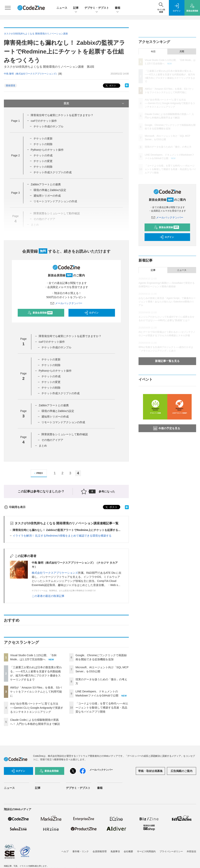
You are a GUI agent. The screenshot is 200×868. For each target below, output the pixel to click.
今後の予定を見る (167, 428)
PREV (38, 473)
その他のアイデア (52, 440)
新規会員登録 (40, 313)
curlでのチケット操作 (44, 121)
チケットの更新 (43, 138)
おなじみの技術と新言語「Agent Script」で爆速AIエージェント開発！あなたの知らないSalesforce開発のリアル (167, 302)
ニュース (62, 8)
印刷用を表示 (15, 507)
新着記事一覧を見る (167, 361)
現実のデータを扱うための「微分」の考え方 (168, 147)
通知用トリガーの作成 (47, 196)
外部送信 (191, 851)
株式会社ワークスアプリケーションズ (55, 573)
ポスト (110, 86)
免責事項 (115, 851)
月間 (182, 52)
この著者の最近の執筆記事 (48, 596)
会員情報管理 (100, 851)
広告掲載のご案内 (182, 771)
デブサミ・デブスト (97, 8)
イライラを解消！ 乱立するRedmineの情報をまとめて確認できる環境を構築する (62, 536)
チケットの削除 (43, 144)
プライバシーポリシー (171, 851)
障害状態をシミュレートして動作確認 (65, 434)
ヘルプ (65, 851)
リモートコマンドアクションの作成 (63, 422)
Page (15, 121)
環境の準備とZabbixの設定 (50, 190)
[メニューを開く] (8, 8)
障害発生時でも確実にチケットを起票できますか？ (62, 115)
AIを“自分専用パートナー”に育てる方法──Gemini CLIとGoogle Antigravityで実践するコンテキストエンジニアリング (37, 708)
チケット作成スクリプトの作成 (53, 172)
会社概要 (128, 851)
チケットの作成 (43, 155)
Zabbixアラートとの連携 (46, 184)
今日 (153, 52)
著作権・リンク (81, 851)
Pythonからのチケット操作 (47, 150)
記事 (76, 8)
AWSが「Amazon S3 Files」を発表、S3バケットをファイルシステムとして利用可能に (36, 692)
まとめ (43, 446)
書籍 (118, 8)
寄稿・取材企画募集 (150, 771)
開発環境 (11, 86)
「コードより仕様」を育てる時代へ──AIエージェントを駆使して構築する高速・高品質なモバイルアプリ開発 (102, 708)
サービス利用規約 (146, 851)
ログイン (91, 313)
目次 (94, 103)
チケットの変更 (43, 161)
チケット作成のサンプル (48, 126)
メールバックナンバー (66, 303)
